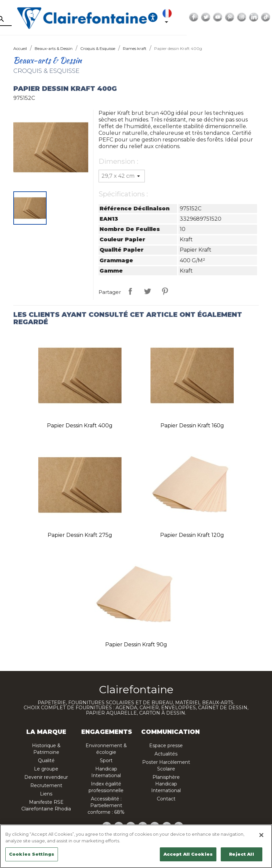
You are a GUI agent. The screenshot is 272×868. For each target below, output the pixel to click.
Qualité (46, 760)
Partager (130, 291)
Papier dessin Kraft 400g (80, 426)
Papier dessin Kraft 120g (192, 535)
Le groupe (46, 769)
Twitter (255, 17)
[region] (136, 846)
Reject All (241, 854)
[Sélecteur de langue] (217, 17)
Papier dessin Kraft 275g (80, 535)
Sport (106, 760)
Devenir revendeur (46, 777)
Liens (46, 794)
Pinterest (165, 291)
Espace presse (166, 746)
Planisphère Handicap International (166, 784)
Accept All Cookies (188, 854)
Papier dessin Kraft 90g (136, 645)
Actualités (166, 754)
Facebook (243, 17)
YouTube (267, 17)
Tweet (147, 291)
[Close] (261, 835)
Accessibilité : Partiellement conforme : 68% (106, 805)
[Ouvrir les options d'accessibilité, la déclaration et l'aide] (202, 17)
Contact (166, 799)
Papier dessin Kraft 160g (192, 426)
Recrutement (46, 785)
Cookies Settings (32, 854)
